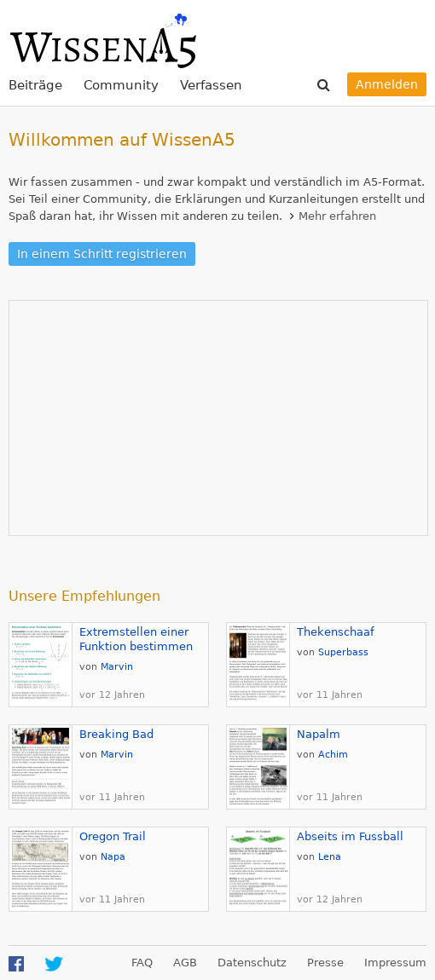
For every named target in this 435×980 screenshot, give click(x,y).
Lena (330, 857)
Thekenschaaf (336, 632)
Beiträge (35, 85)
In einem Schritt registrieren (102, 254)
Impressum (395, 963)
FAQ (142, 963)
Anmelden (387, 84)
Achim (333, 755)
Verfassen (211, 85)
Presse (325, 963)
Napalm (319, 734)
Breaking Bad (116, 734)
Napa (113, 857)
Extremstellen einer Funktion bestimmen (136, 639)
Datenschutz (252, 963)
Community (121, 85)
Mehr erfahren (337, 216)
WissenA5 (102, 38)
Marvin (117, 667)
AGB (185, 963)
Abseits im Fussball (350, 836)
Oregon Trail (113, 836)
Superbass (343, 652)
